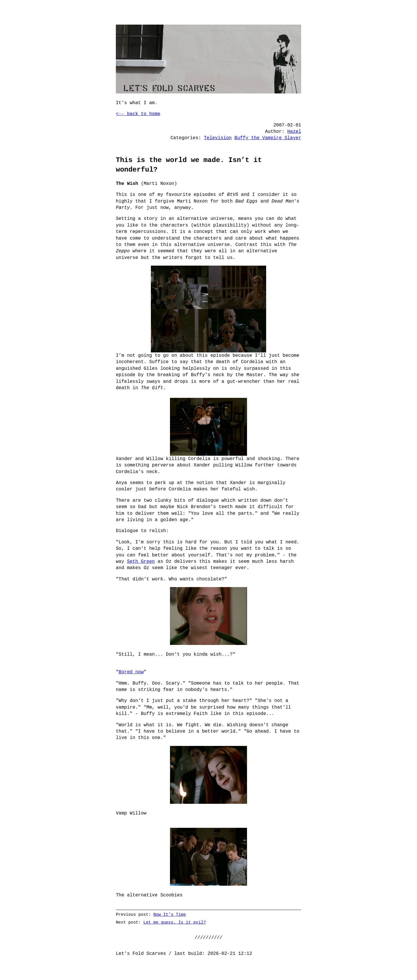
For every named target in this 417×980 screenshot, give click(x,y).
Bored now (131, 672)
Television (218, 138)
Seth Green (141, 562)
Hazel (294, 132)
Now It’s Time (170, 914)
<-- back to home (138, 114)
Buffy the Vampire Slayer (268, 138)
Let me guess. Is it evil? (175, 922)
